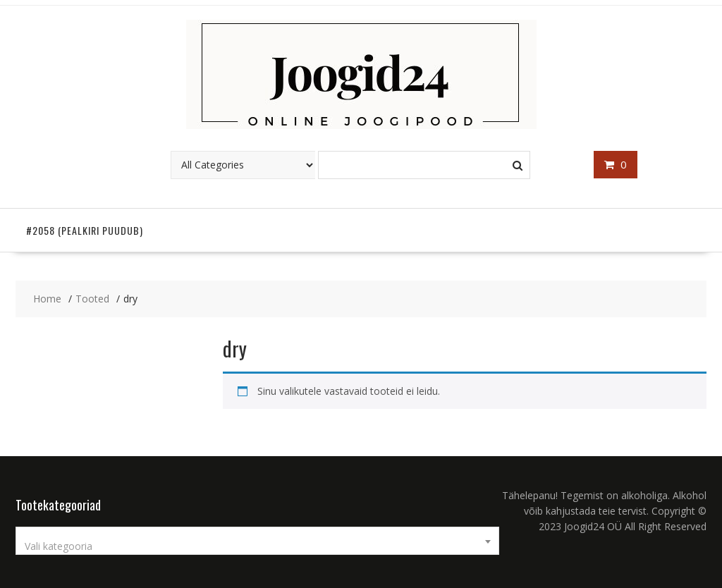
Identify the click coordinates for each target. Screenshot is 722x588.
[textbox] (257, 546)
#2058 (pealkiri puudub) (85, 230)
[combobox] (257, 541)
